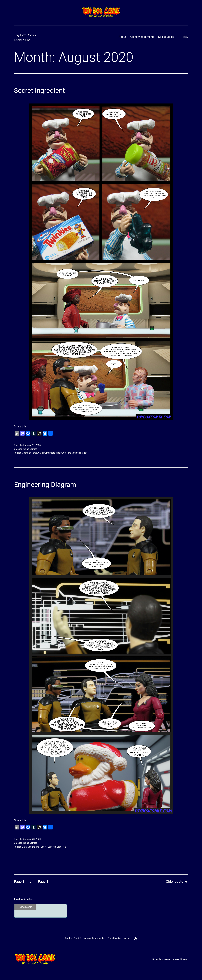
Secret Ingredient (39, 91)
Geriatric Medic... (25, 907)
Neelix (59, 453)
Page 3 (43, 882)
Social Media (166, 37)
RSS (185, 37)
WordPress (181, 959)
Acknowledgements (142, 37)
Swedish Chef (80, 453)
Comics (33, 449)
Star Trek (68, 453)
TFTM (18, 907)
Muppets (51, 453)
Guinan (42, 453)
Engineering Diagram (45, 485)
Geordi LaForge (30, 453)
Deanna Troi (34, 847)
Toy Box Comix (25, 35)
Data (24, 847)
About (122, 37)
